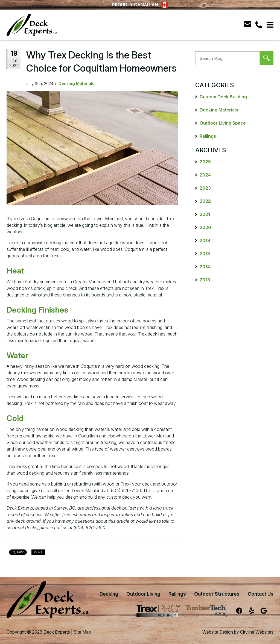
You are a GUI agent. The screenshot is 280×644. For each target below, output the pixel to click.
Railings (208, 136)
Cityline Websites (257, 632)
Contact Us (261, 594)
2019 (205, 240)
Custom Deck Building (223, 97)
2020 (205, 227)
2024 (205, 175)
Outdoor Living (143, 594)
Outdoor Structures (217, 594)
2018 (205, 254)
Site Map (82, 632)
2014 (205, 267)
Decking (109, 594)
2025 (205, 162)
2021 (205, 214)
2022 (205, 201)
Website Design (218, 632)
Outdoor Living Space (223, 123)
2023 (205, 188)
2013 (205, 280)
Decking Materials (76, 83)
